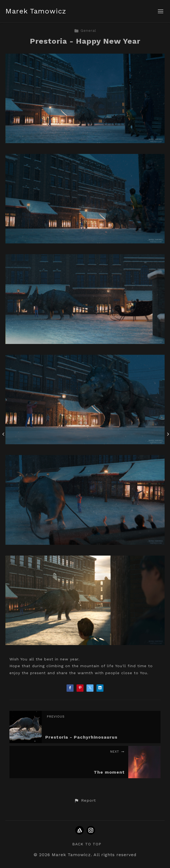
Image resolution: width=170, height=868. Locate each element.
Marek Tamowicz (36, 11)
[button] (85, 801)
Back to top (87, 844)
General (85, 30)
